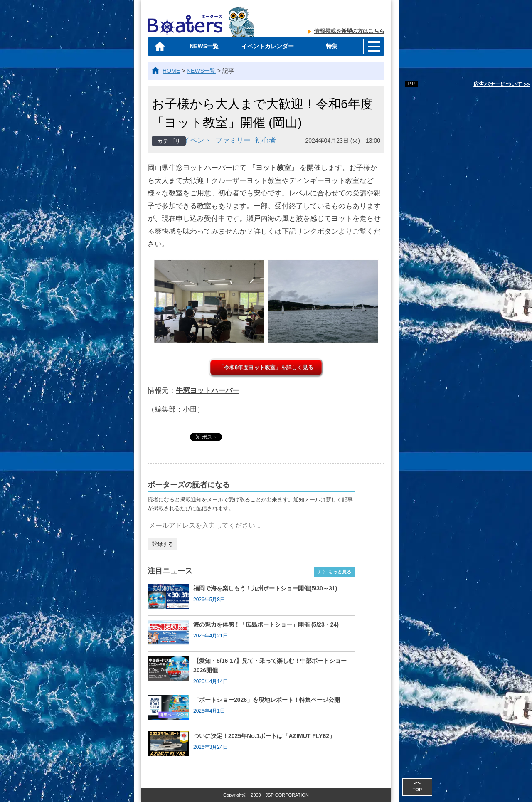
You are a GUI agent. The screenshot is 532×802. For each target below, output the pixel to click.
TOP (417, 785)
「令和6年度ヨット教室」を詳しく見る (266, 367)
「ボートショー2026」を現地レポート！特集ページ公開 (267, 700)
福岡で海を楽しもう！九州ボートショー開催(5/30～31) (265, 588)
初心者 (265, 140)
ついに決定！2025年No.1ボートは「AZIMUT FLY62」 (264, 736)
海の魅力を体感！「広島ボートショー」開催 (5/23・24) (266, 624)
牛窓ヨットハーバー (208, 391)
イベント (197, 140)
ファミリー (233, 140)
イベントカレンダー (268, 46)
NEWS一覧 (204, 46)
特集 (332, 46)
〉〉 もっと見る (335, 572)
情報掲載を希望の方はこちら (349, 31)
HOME (171, 71)
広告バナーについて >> (502, 84)
